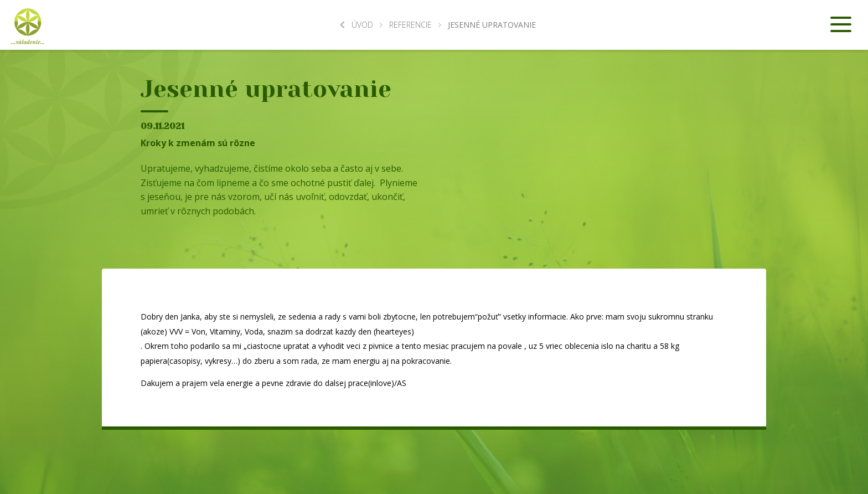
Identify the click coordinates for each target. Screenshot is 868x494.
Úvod (356, 25)
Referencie (410, 25)
